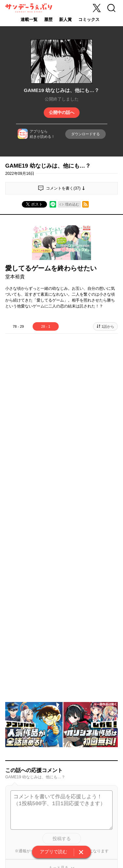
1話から (108, 326)
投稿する (62, 839)
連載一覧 (29, 19)
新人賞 (65, 19)
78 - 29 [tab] (18, 326)
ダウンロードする (85, 134)
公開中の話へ (62, 112)
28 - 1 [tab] (46, 326)
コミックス (89, 19)
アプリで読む (54, 852)
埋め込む (72, 204)
